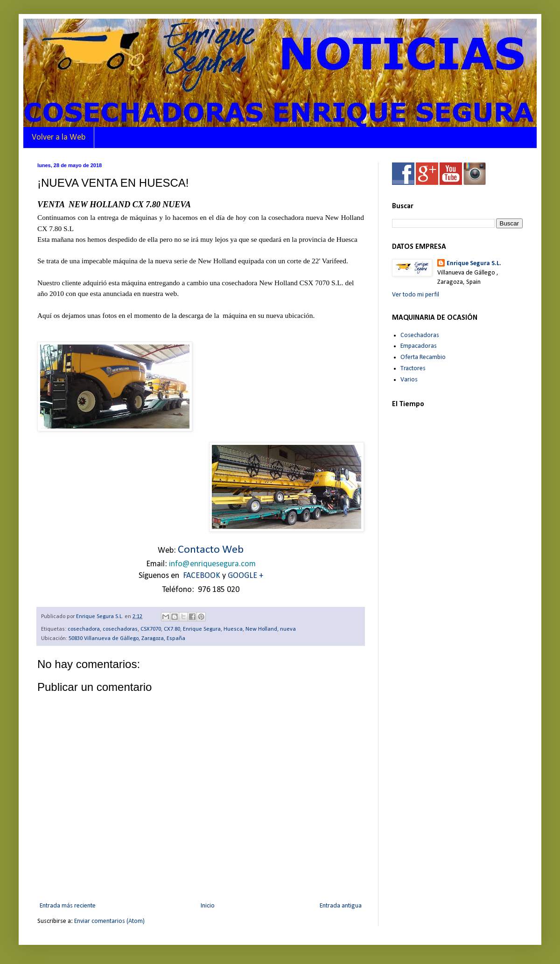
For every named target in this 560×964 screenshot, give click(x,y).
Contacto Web (211, 550)
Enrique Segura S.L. (474, 264)
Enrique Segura (202, 629)
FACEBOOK (202, 576)
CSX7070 (151, 629)
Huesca (233, 629)
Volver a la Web (59, 137)
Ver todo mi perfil (416, 295)
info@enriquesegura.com (212, 564)
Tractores (413, 369)
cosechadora (84, 629)
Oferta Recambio (423, 357)
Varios (409, 380)
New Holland (261, 629)
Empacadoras (419, 346)
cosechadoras (120, 629)
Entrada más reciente (68, 906)
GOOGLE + (245, 576)
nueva (288, 629)
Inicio (208, 906)
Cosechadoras (420, 335)
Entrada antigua (341, 906)
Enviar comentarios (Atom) (109, 921)
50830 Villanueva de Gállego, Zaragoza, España (127, 639)
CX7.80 (172, 629)
